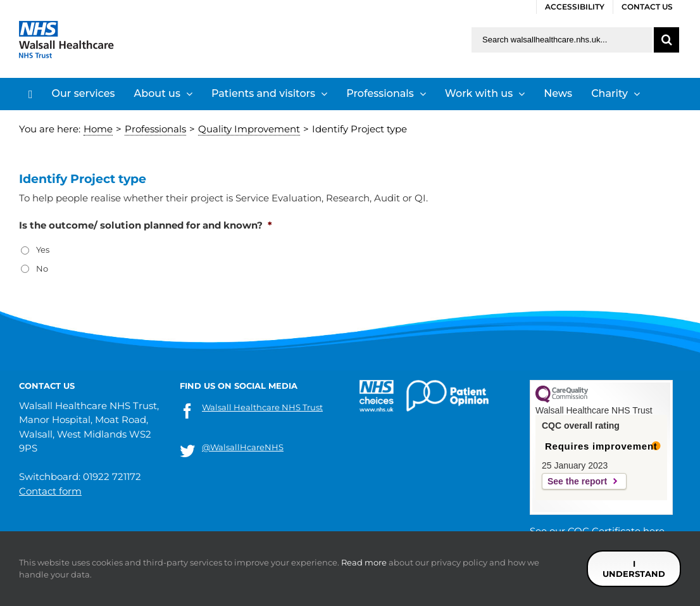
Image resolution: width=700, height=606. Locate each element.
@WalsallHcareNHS (243, 447)
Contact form (50, 491)
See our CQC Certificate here (597, 531)
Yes (43, 249)
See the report (577, 481)
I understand (634, 569)
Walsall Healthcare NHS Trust (262, 407)
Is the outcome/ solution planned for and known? (146, 225)
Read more (364, 562)
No (42, 268)
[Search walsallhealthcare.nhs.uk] (562, 40)
